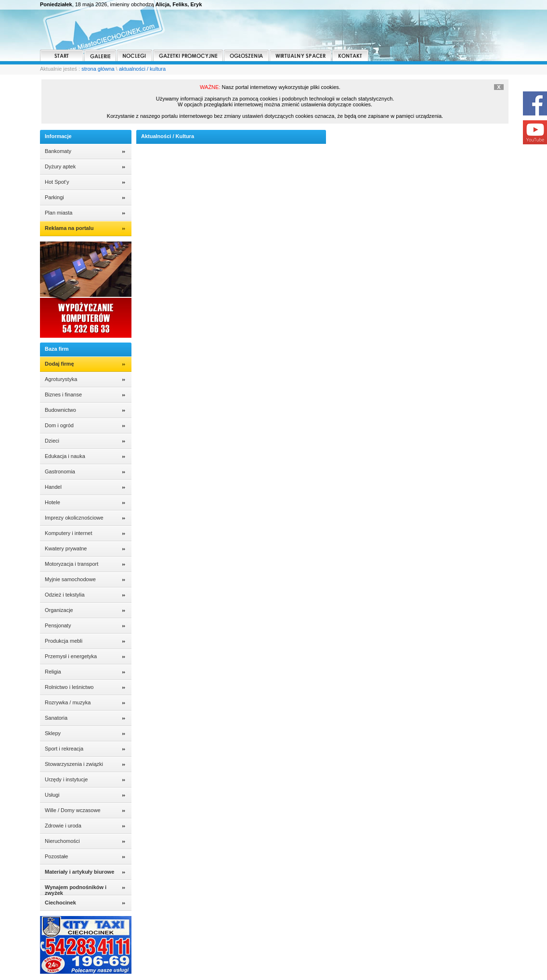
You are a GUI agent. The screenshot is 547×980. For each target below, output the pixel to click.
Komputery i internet (68, 533)
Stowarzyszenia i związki (74, 764)
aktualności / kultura (142, 69)
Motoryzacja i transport (72, 564)
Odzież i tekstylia (65, 595)
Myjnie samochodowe (70, 579)
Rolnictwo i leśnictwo (69, 687)
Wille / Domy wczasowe (73, 810)
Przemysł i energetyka (71, 656)
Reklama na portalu (69, 228)
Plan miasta (59, 213)
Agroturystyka (61, 379)
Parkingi (54, 197)
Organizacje (59, 610)
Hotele (52, 502)
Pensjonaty (58, 625)
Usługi (52, 795)
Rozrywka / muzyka (68, 702)
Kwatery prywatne (66, 548)
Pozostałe (56, 856)
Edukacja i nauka (65, 456)
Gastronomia (60, 471)
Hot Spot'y (57, 182)
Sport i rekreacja (64, 749)
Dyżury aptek (60, 166)
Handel (53, 487)
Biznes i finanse (63, 395)
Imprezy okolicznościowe (74, 518)
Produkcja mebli (64, 641)
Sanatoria (56, 718)
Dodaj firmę (59, 364)
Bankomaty (58, 151)
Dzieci (52, 441)
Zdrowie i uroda (63, 826)
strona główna (98, 69)
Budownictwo (60, 410)
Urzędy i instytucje (66, 779)
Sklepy (53, 733)
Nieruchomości (62, 841)
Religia (53, 672)
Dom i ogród (59, 425)
